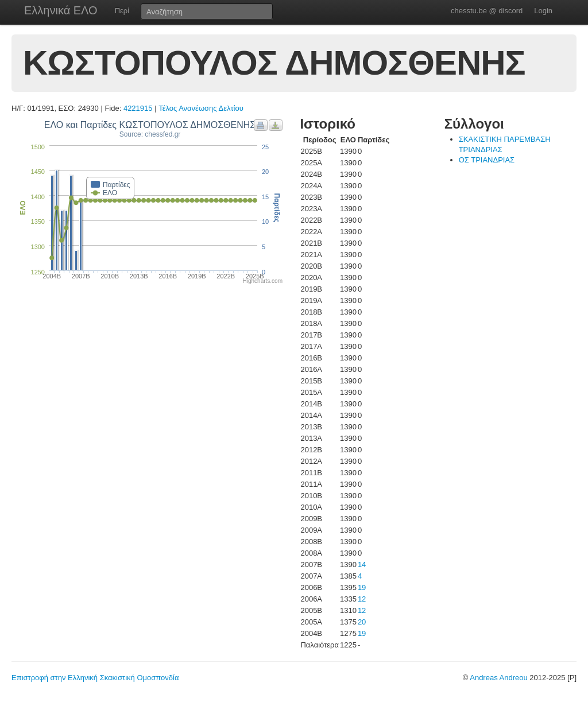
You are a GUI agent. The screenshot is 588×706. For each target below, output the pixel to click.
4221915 (138, 108)
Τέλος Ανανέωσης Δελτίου (201, 108)
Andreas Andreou (498, 678)
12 (362, 599)
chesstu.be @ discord (487, 11)
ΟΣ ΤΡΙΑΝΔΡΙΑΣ (487, 160)
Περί (122, 11)
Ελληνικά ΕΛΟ (61, 10)
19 (362, 587)
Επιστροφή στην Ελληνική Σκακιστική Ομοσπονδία (95, 678)
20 (362, 622)
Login (543, 11)
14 (362, 565)
